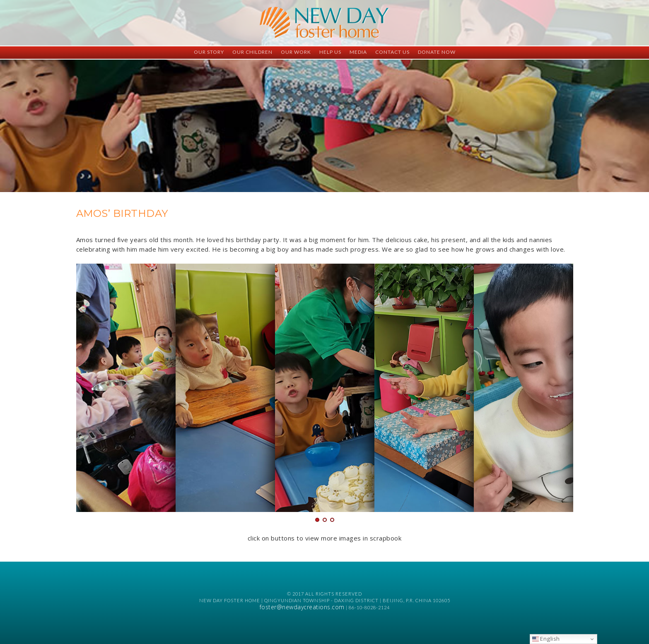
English (546, 639)
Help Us (330, 52)
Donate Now (437, 52)
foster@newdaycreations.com (302, 607)
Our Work (296, 52)
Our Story (209, 52)
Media (358, 52)
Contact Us (392, 52)
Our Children (252, 52)
